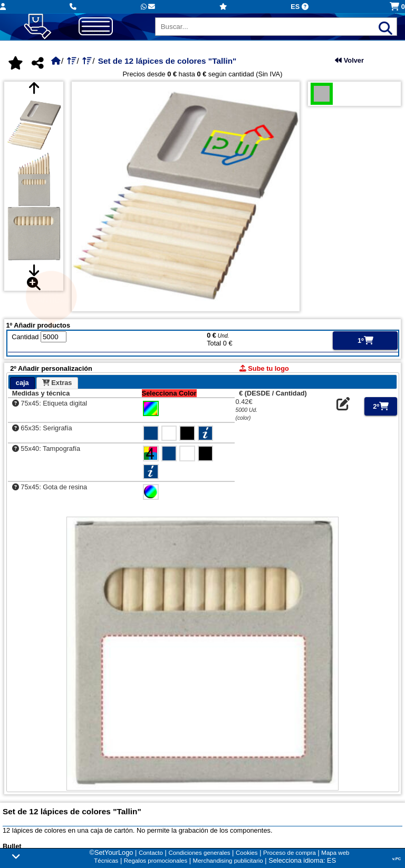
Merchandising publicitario (228, 861)
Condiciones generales (199, 853)
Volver (349, 60)
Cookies (247, 853)
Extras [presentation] (57, 383)
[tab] (22, 383)
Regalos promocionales (156, 861)
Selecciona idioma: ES (302, 860)
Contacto (151, 853)
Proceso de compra (290, 853)
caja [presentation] (22, 383)
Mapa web (335, 853)
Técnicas (106, 861)
